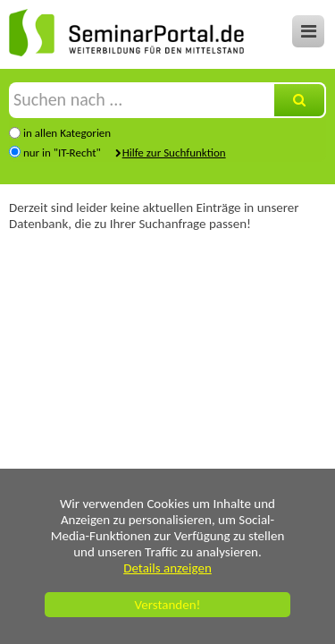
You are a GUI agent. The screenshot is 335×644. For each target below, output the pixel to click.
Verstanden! (168, 605)
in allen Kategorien (67, 133)
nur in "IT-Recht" (62, 153)
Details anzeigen (167, 568)
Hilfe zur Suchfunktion (174, 153)
